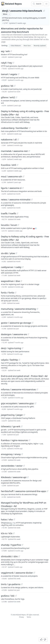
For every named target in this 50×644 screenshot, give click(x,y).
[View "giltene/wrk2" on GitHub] (16, 97)
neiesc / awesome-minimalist (16, 200)
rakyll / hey (6, 63)
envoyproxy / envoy (11, 454)
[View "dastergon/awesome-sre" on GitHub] (28, 334)
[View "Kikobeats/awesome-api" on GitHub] (28, 477)
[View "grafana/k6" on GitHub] (15, 86)
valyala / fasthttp (9, 360)
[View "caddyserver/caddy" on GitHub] (23, 267)
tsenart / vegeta (9, 74)
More (7, 14)
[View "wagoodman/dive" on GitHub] (21, 281)
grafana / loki (8, 596)
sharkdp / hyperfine (11, 545)
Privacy (22, 617)
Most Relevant (15, 46)
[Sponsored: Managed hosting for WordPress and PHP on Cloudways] (25, 508)
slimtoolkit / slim (9, 556)
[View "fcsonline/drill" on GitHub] (17, 165)
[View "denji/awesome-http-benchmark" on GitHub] (44, 11)
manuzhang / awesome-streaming (18, 309)
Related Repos (13, 4)
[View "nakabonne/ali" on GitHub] (18, 140)
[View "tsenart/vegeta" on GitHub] (19, 74)
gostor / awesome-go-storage (16, 323)
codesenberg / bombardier (15, 128)
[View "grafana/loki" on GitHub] (16, 596)
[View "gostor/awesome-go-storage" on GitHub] (32, 323)
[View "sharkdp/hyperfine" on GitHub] (22, 545)
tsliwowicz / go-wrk (11, 426)
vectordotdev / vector (12, 466)
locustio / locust (9, 225)
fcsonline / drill (8, 165)
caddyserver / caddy (11, 267)
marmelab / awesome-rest (14, 151)
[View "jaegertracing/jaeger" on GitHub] (24, 415)
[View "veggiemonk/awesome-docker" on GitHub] (34, 573)
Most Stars (27, 46)
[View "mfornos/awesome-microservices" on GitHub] (37, 389)
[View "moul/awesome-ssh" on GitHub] (23, 176)
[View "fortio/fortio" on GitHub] (16, 293)
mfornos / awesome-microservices (18, 389)
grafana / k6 (7, 86)
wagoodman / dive (10, 281)
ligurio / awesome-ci (11, 188)
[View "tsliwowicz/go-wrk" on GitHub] (22, 426)
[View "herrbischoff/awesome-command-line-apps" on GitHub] (47, 491)
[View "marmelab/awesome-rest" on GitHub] (29, 151)
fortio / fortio (8, 293)
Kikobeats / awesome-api (14, 477)
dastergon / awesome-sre (14, 334)
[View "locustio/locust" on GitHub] (18, 225)
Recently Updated (40, 46)
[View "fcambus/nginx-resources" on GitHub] (29, 440)
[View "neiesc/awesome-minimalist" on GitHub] (32, 200)
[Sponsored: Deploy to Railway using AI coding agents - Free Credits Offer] (25, 116)
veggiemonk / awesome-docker (17, 573)
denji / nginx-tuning (11, 348)
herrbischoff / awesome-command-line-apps (23, 491)
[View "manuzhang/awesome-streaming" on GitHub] (37, 309)
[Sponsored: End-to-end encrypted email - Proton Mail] (25, 380)
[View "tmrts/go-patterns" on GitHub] (22, 584)
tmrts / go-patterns (11, 584)
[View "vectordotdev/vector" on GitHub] (24, 466)
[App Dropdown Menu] (46, 4)
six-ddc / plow (8, 253)
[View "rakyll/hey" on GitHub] (13, 63)
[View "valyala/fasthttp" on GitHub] (19, 360)
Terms (29, 617)
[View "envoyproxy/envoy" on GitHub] (22, 454)
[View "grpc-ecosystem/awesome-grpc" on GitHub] (35, 403)
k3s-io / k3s (7, 533)
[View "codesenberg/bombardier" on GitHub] (30, 128)
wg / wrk (5, 51)
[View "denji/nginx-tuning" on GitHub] (22, 348)
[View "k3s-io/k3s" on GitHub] (14, 533)
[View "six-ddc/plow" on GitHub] (16, 253)
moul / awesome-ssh (11, 176)
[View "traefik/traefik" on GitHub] (17, 213)
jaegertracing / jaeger (12, 415)
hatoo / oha (7, 519)
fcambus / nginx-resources (14, 440)
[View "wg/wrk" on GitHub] (11, 51)
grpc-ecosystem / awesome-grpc (17, 403)
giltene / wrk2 (8, 97)
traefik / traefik (8, 213)
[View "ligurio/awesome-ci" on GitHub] (23, 188)
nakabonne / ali (9, 140)
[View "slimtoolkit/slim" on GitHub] (19, 556)
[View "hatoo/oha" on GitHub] (14, 519)
